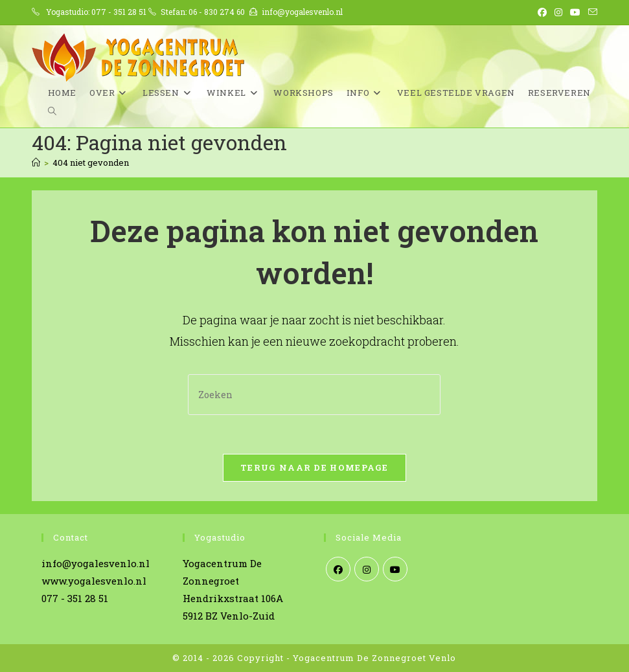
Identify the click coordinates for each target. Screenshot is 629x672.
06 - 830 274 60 (217, 12)
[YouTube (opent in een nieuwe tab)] (575, 12)
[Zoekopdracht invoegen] (314, 395)
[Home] (36, 162)
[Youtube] (395, 569)
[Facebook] (338, 569)
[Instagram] (367, 569)
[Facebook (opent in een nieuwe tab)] (542, 12)
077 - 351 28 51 (119, 12)
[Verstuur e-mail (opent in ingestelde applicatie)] (591, 12)
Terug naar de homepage (314, 467)
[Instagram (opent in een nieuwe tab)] (558, 12)
